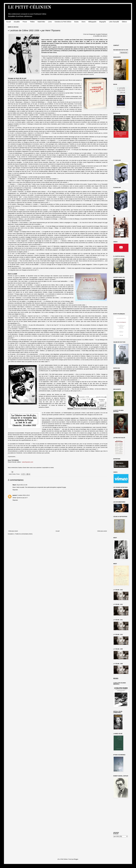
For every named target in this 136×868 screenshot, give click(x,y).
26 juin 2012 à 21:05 (22, 485)
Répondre (15, 490)
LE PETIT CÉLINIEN (30, 8)
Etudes (76, 22)
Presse (25, 22)
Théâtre (32, 22)
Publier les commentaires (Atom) (24, 534)
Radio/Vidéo (41, 22)
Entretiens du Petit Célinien (63, 22)
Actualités (17, 22)
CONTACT (116, 45)
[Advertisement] (122, 34)
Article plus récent (13, 531)
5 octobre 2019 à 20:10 (24, 495)
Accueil (9, 22)
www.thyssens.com (28, 462)
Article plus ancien (102, 531)
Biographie (103, 22)
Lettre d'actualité (114, 22)
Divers (84, 22)
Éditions (124, 22)
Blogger (76, 859)
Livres (50, 22)
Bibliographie (92, 22)
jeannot (15, 495)
